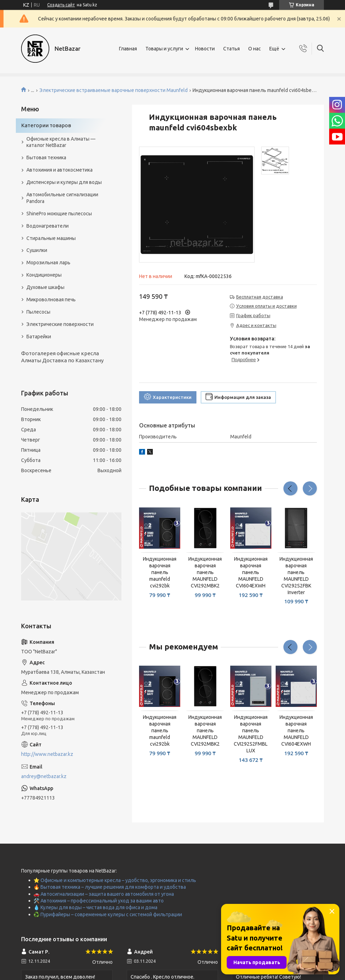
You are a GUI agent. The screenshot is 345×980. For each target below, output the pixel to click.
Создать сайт (61, 5)
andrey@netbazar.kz (44, 776)
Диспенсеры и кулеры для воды (64, 182)
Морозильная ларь (48, 263)
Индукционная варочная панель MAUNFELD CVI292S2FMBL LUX (251, 734)
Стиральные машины (51, 238)
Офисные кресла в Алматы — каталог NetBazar (61, 142)
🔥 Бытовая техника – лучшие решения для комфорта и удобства (110, 887)
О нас (255, 49)
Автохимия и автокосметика (59, 170)
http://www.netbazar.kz (47, 754)
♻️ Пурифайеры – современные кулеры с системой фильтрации (108, 914)
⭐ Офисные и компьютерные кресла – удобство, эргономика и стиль (115, 880)
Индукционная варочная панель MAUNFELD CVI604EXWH (251, 572)
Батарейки (39, 337)
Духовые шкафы (45, 287)
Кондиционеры (44, 275)
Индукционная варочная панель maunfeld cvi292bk (160, 572)
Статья (231, 49)
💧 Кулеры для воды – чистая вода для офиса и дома (95, 907)
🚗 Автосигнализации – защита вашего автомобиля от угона (104, 894)
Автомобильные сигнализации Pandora (62, 198)
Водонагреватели (48, 226)
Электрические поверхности (60, 324)
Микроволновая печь (51, 300)
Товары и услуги (164, 49)
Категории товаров (46, 125)
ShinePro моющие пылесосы (59, 214)
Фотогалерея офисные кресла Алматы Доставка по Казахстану (62, 357)
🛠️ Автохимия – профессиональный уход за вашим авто (99, 901)
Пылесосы (38, 312)
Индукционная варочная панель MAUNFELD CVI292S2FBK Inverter (296, 575)
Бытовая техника (46, 158)
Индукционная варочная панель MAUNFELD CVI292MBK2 (205, 572)
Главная (128, 49)
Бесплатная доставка (260, 297)
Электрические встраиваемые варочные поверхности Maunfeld (114, 90)
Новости (205, 49)
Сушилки (37, 250)
